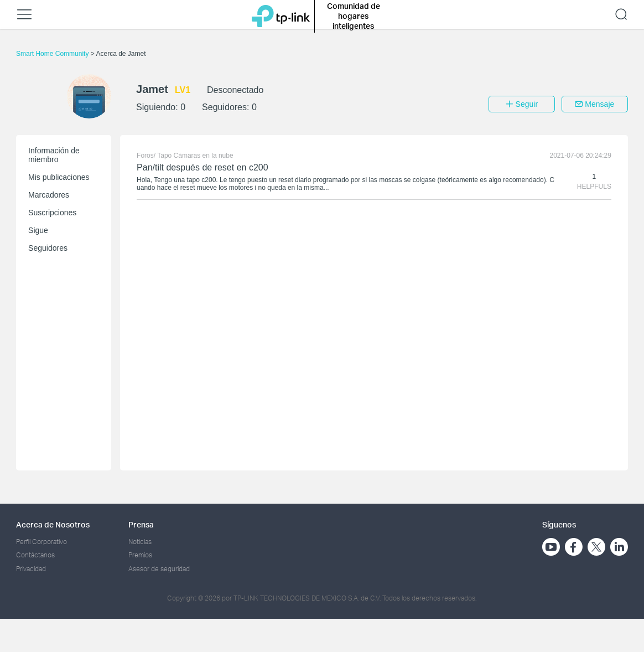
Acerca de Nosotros (53, 524)
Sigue (38, 230)
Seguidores (48, 248)
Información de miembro (54, 155)
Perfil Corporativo (41, 542)
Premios (140, 555)
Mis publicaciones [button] (59, 177)
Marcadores (49, 195)
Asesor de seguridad (159, 569)
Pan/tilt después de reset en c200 (202, 167)
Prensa (141, 524)
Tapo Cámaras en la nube (195, 156)
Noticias (140, 542)
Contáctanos (35, 555)
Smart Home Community (53, 54)
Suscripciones (52, 213)
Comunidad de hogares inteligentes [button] (354, 16)
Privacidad (31, 569)
